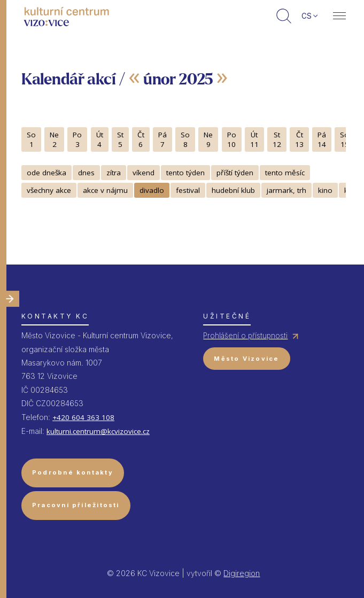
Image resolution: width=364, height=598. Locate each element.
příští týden (235, 173)
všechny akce (49, 190)
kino (325, 190)
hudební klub (233, 190)
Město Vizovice (246, 359)
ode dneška (47, 173)
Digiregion (242, 573)
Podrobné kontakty (73, 472)
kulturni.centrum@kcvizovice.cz (98, 431)
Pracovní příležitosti (76, 505)
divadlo (152, 190)
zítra (114, 173)
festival (188, 190)
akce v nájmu (105, 190)
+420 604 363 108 (83, 417)
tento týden (185, 173)
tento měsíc (285, 173)
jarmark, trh (286, 190)
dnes (86, 173)
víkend (144, 173)
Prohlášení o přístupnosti (245, 336)
